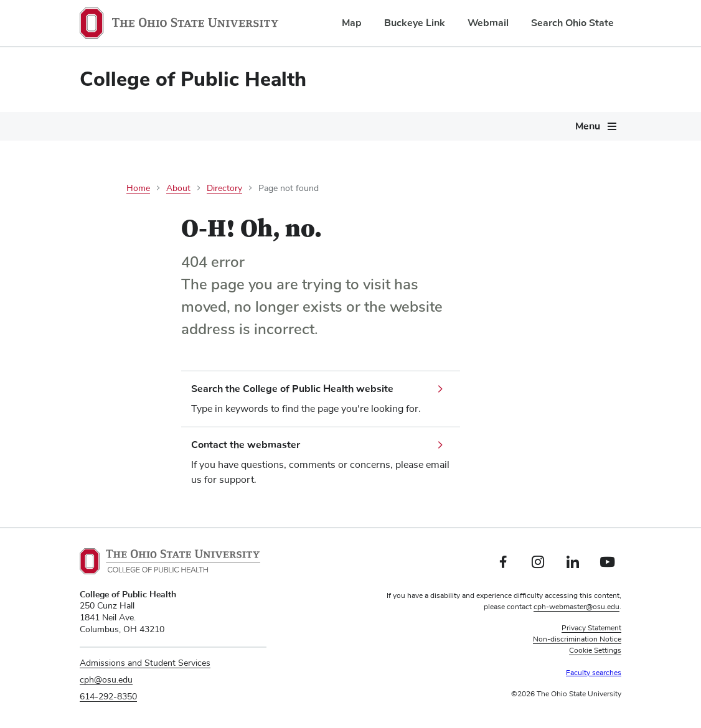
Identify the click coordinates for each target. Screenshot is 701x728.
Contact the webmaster (246, 445)
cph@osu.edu (106, 680)
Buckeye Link (415, 23)
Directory (224, 189)
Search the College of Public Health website (292, 389)
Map (352, 23)
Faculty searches (594, 673)
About (178, 189)
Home (138, 189)
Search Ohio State (572, 23)
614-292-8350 (108, 697)
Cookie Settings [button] (595, 651)
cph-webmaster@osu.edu (576, 607)
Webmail (488, 23)
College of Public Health (193, 79)
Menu (588, 126)
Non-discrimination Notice (577, 640)
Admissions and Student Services (145, 663)
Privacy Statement (591, 628)
